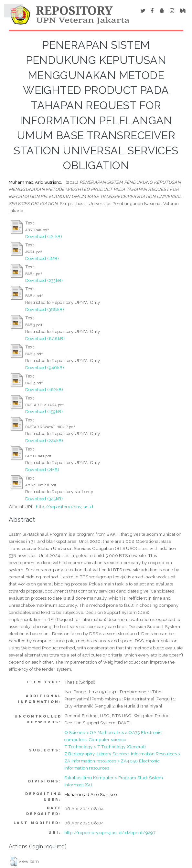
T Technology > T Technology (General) (105, 747)
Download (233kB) (44, 280)
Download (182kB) (44, 389)
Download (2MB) (42, 470)
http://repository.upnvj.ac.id (65, 507)
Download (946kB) (45, 367)
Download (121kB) (44, 236)
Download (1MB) (42, 258)
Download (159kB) (44, 411)
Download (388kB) (45, 309)
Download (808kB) (45, 338)
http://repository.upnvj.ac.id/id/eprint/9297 (110, 832)
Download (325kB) (44, 499)
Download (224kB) (44, 440)
